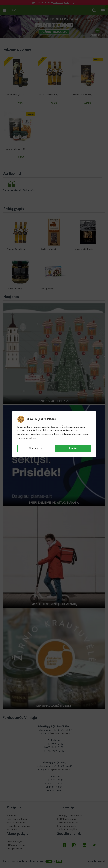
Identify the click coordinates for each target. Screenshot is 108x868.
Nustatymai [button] (35, 448)
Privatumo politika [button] (27, 438)
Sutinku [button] (73, 448)
